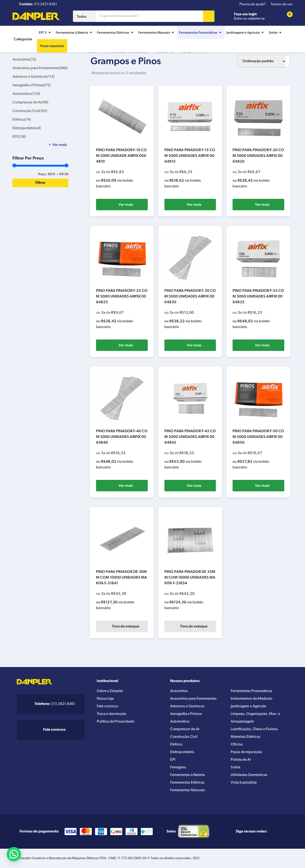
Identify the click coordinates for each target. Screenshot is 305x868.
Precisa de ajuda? (253, 4)
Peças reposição (52, 46)
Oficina (237, 745)
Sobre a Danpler (110, 691)
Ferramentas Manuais (157, 32)
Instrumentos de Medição (252, 699)
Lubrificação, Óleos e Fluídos (254, 729)
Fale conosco (107, 706)
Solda (276, 32)
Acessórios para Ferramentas (40, 68)
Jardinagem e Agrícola (246, 32)
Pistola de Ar (241, 760)
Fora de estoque (126, 626)
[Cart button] (287, 16)
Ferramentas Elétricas (116, 32)
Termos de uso (282, 4)
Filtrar (40, 183)
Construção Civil (30, 111)
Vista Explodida (244, 783)
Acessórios (24, 60)
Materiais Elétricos (246, 737)
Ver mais (126, 204)
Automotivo (26, 94)
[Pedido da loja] (262, 61)
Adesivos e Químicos (33, 77)
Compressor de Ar (30, 103)
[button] (14, 854)
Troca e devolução (112, 714)
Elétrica (22, 120)
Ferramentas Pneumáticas (201, 32)
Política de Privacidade (115, 722)
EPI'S (45, 32)
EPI (19, 137)
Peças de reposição (246, 752)
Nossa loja (105, 699)
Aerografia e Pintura (32, 85)
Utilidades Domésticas (249, 775)
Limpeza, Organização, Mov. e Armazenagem (255, 718)
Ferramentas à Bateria (74, 32)
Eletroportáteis (27, 128)
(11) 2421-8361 (55, 704)
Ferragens (178, 767)
